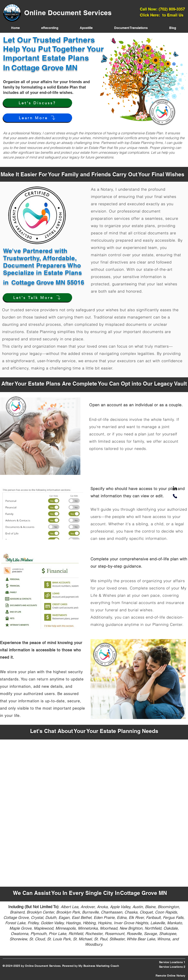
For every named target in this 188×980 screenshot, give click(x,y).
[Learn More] (38, 118)
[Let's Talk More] (38, 298)
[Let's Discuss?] (38, 103)
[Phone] (175, 496)
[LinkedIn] (175, 489)
